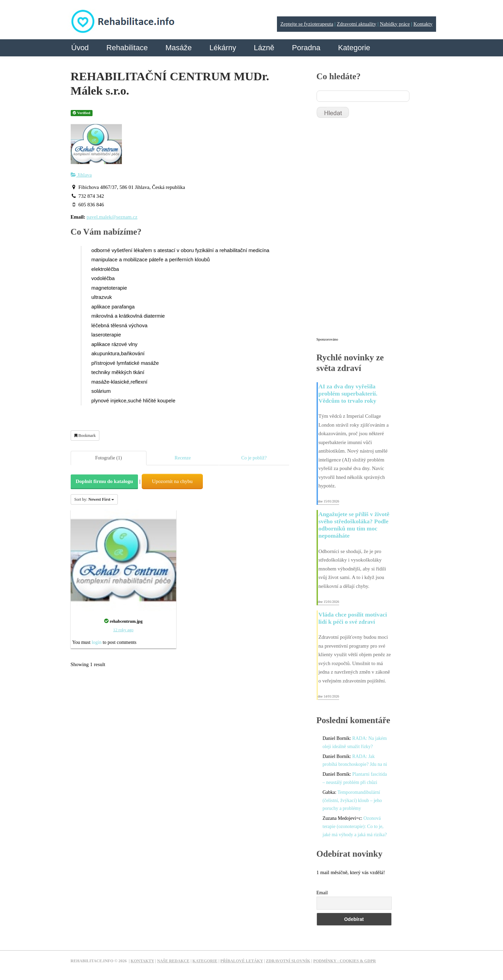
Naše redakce (173, 961)
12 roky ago (123, 630)
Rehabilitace (127, 48)
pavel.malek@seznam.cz (112, 217)
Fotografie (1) (109, 458)
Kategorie (354, 48)
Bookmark (85, 436)
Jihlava (81, 175)
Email (322, 893)
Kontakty (423, 24)
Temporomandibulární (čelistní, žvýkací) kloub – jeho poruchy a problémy (352, 800)
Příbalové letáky (242, 961)
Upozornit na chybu (172, 481)
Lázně (264, 48)
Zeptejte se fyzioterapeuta (307, 24)
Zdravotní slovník (288, 961)
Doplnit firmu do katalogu (104, 481)
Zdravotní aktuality (356, 24)
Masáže (178, 48)
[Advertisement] (368, 231)
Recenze (183, 458)
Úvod (80, 48)
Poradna (306, 48)
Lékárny (223, 48)
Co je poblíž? (254, 458)
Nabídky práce (395, 24)
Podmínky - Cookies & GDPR (345, 961)
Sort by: (94, 499)
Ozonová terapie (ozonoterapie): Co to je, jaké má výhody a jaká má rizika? (355, 826)
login (96, 642)
